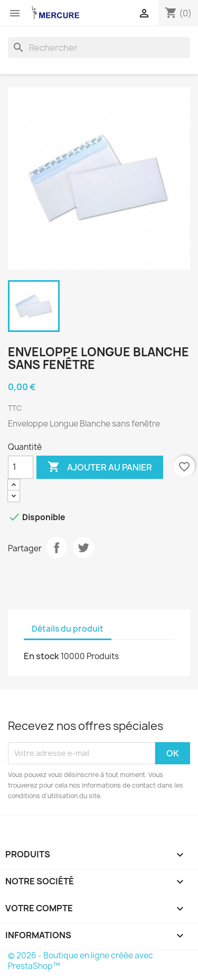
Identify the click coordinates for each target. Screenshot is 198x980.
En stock (41, 656)
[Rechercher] (99, 48)
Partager (56, 548)
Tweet (83, 548)
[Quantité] (21, 467)
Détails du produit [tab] (68, 629)
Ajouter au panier (100, 467)
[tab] (121, 624)
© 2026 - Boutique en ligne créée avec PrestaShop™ (81, 961)
